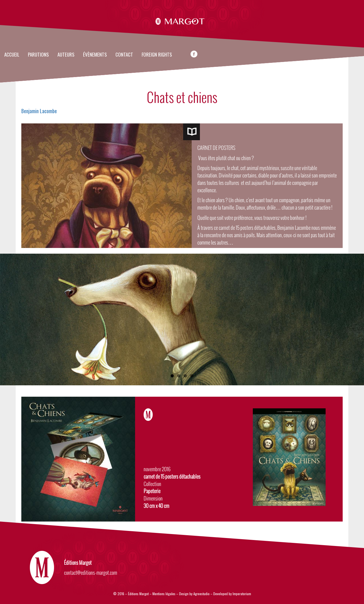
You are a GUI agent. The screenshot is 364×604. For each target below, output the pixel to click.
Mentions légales (164, 594)
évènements (95, 55)
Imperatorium (242, 594)
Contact (124, 55)
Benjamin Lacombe (39, 111)
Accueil (12, 55)
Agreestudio (202, 594)
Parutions (38, 55)
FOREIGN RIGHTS (157, 55)
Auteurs (66, 55)
